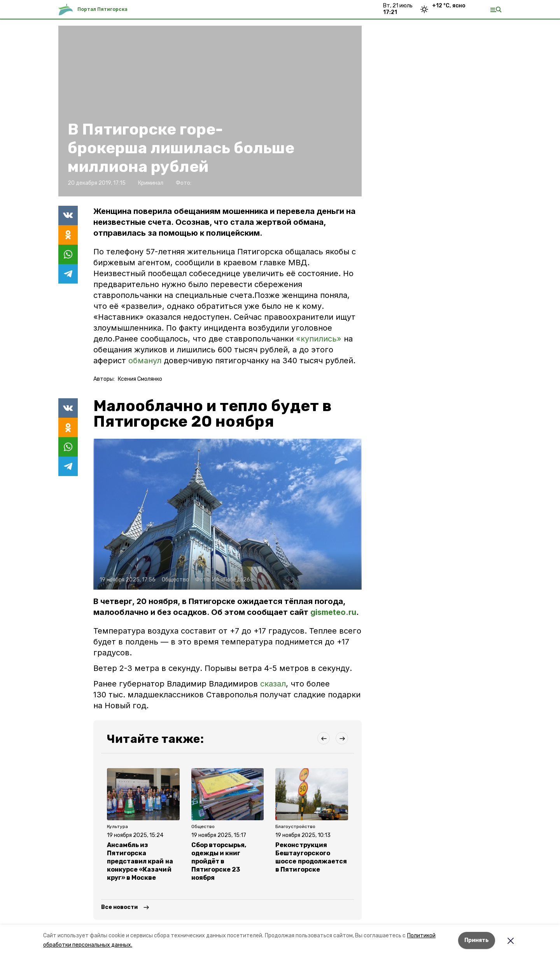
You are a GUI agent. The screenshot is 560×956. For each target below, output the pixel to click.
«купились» (319, 339)
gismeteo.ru (333, 612)
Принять (477, 940)
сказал (273, 684)
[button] (227, 514)
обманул (145, 361)
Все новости (119, 907)
